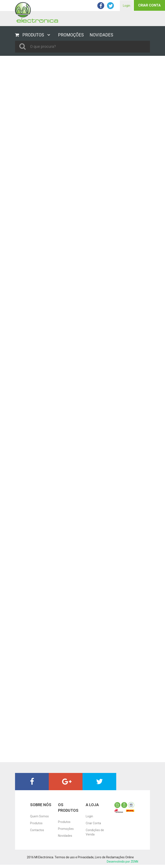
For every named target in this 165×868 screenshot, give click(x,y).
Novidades (65, 836)
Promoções (66, 829)
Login (127, 6)
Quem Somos (39, 816)
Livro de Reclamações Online (114, 857)
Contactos (37, 830)
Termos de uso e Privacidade (74, 857)
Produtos (36, 823)
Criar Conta (149, 5)
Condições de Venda (95, 832)
